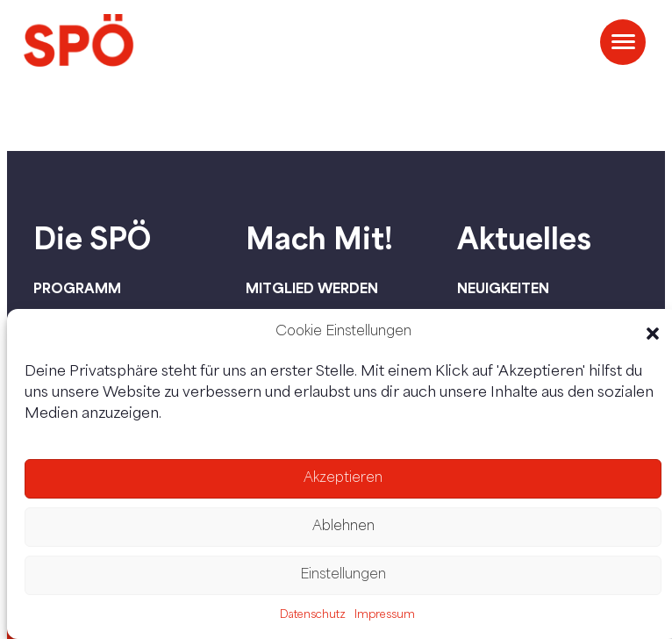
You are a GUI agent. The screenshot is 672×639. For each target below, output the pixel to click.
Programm (77, 288)
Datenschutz (313, 615)
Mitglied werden (312, 288)
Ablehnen (343, 527)
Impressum (385, 615)
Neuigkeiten (503, 288)
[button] (653, 334)
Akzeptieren (343, 479)
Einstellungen (343, 575)
